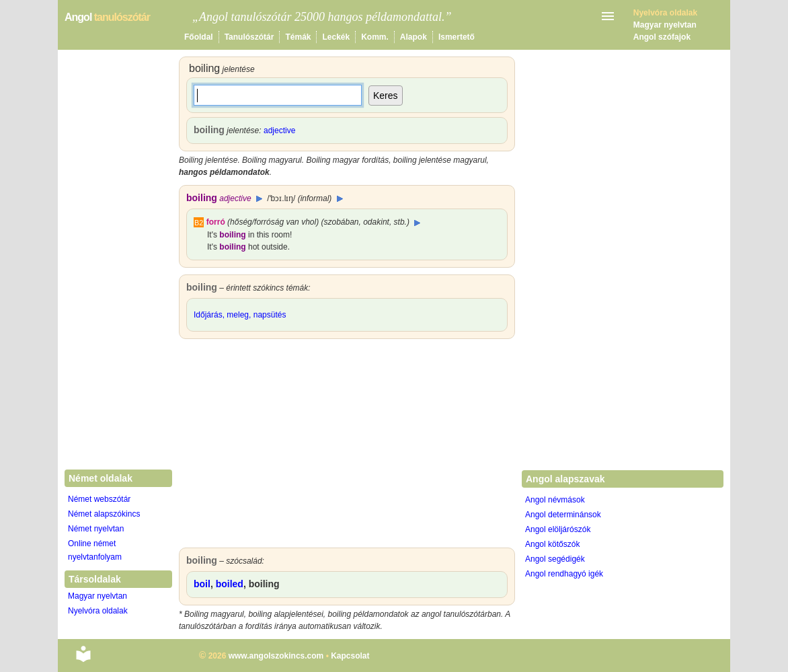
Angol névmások (555, 500)
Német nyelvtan (96, 529)
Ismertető (457, 37)
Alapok (413, 37)
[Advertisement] (347, 447)
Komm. (375, 37)
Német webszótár (99, 499)
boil (202, 584)
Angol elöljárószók (558, 529)
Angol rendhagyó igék (564, 574)
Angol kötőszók (552, 544)
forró (216, 222)
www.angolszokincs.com (276, 656)
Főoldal (199, 37)
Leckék (336, 37)
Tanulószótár (249, 37)
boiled (230, 584)
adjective (279, 130)
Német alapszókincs (104, 514)
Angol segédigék (555, 559)
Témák (298, 37)
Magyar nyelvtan (665, 25)
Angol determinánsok (563, 515)
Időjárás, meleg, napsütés (240, 315)
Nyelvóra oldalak (98, 611)
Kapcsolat (350, 656)
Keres (386, 96)
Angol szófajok (662, 37)
